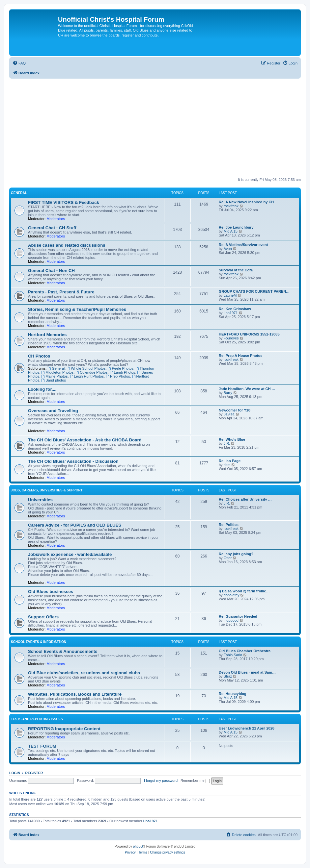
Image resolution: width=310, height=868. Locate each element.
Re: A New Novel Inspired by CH (246, 202)
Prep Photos (118, 376)
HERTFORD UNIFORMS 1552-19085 (249, 334)
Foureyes (231, 338)
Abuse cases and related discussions (67, 245)
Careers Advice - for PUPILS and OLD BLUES (75, 525)
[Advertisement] (155, 128)
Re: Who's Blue (232, 439)
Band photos (54, 380)
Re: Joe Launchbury (236, 227)
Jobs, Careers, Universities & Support (47, 490)
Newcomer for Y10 (235, 410)
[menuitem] (19, 63)
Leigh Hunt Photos (87, 376)
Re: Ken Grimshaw (235, 309)
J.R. (227, 443)
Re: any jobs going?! (237, 554)
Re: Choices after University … (245, 499)
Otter (228, 558)
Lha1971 (231, 313)
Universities (40, 500)
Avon (228, 249)
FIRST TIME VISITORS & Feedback (64, 202)
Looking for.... (42, 389)
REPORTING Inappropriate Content (64, 729)
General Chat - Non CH (51, 271)
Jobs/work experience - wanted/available (70, 554)
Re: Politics (229, 525)
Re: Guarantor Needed (238, 616)
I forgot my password (161, 781)
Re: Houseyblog (233, 694)
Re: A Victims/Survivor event (243, 245)
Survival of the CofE (236, 270)
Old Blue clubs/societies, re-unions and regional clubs (84, 673)
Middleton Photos (57, 372)
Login (15, 773)
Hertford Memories (47, 335)
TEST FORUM (42, 746)
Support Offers (43, 617)
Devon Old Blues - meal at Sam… (247, 672)
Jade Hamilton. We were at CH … (247, 389)
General (19, 193)
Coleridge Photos (91, 372)
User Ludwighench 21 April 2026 (247, 728)
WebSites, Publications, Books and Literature (75, 694)
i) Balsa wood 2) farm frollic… (244, 591)
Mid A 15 (231, 231)
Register (34, 773)
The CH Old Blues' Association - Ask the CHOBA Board (85, 440)
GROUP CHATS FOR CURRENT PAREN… (254, 291)
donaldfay (232, 595)
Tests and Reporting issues (37, 719)
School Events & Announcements (63, 651)
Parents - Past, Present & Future (61, 292)
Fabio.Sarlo (233, 655)
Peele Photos (121, 368)
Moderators (56, 219)
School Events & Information (39, 642)
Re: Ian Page (230, 461)
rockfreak (231, 206)
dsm (227, 465)
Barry (228, 393)
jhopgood (231, 620)
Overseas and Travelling (53, 411)
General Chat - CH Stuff (52, 228)
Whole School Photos (86, 368)
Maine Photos (54, 376)
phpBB (138, 846)
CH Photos (39, 356)
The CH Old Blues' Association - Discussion (73, 461)
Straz (228, 676)
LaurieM (230, 295)
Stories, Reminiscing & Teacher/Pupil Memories (77, 309)
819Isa (229, 414)
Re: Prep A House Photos (240, 356)
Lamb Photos (123, 372)
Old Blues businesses (51, 592)
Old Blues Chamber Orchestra (245, 651)
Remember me (195, 781)
